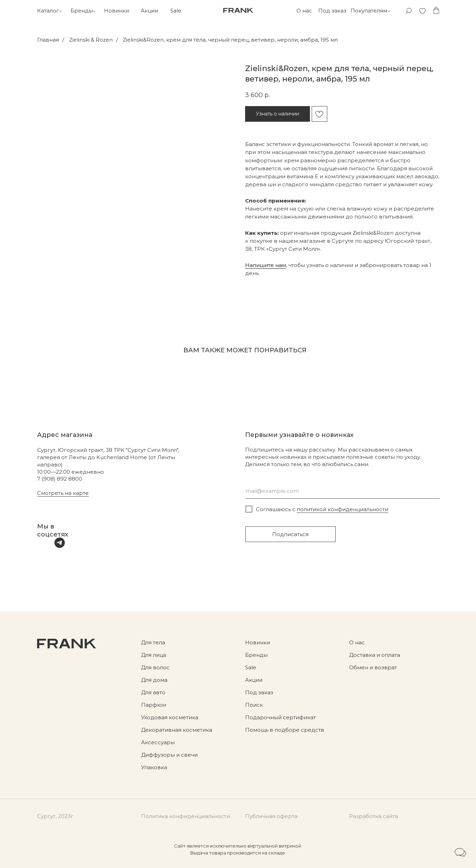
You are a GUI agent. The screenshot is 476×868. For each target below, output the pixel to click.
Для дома (154, 680)
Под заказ (332, 11)
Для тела (153, 642)
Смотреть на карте (63, 493)
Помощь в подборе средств (285, 730)
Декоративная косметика (177, 730)
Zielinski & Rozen (91, 40)
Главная (48, 40)
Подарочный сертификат (280, 717)
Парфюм (154, 705)
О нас (304, 11)
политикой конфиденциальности (343, 509)
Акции (149, 11)
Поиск (254, 705)
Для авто (153, 692)
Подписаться (290, 534)
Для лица (154, 655)
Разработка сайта (374, 816)
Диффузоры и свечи (169, 755)
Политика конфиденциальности (185, 816)
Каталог (48, 11)
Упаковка (154, 767)
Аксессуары (158, 742)
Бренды (82, 11)
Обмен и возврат (373, 667)
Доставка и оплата (375, 655)
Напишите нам (266, 265)
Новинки (116, 11)
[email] (343, 491)
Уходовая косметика (170, 717)
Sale (176, 11)
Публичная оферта (271, 816)
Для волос (155, 667)
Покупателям (369, 11)
